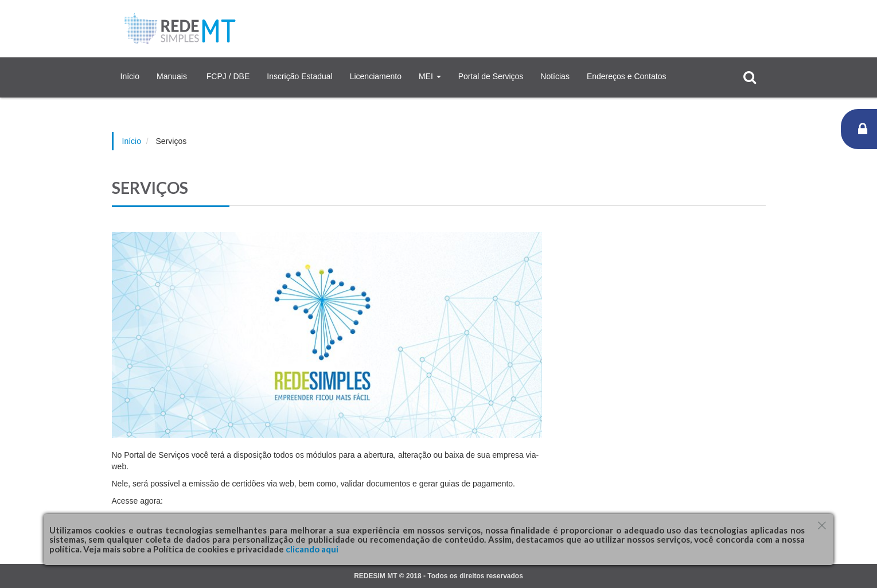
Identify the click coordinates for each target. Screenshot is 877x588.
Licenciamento (376, 76)
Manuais (173, 76)
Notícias (555, 76)
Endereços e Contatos (627, 76)
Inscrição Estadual (299, 76)
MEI (430, 76)
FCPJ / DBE (228, 76)
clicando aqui (311, 549)
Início (130, 76)
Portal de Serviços (491, 76)
